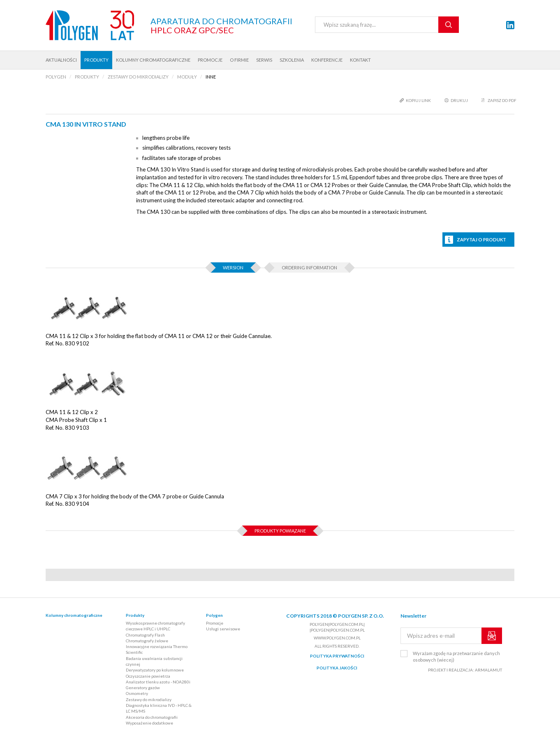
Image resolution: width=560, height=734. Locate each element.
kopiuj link (418, 100)
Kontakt (360, 60)
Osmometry (137, 693)
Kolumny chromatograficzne (153, 60)
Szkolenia (292, 60)
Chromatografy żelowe (147, 641)
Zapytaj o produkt (481, 240)
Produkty (96, 60)
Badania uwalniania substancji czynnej (154, 661)
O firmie (239, 60)
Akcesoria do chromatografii (152, 717)
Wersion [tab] (233, 267)
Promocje (210, 60)
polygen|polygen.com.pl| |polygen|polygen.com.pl (337, 627)
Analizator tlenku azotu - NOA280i (158, 682)
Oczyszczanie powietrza (148, 676)
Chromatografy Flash (145, 635)
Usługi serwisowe (223, 629)
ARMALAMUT (488, 670)
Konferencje (327, 60)
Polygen (214, 615)
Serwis (264, 60)
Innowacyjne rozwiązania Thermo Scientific (157, 649)
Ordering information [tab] (309, 267)
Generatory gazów (143, 688)
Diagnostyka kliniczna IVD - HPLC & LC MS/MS (159, 708)
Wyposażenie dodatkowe (149, 723)
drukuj (459, 100)
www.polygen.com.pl (337, 638)
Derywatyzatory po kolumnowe (155, 670)
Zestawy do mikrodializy (149, 699)
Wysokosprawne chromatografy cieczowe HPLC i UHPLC (155, 626)
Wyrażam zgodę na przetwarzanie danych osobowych (456, 656)
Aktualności (61, 60)
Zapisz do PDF (502, 100)
